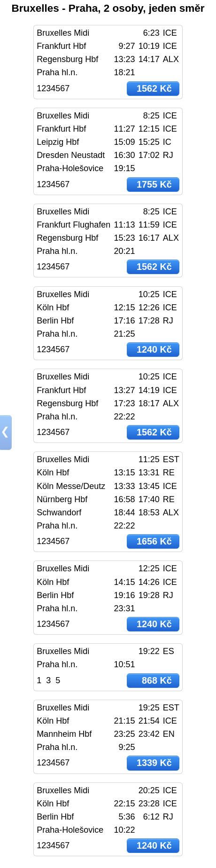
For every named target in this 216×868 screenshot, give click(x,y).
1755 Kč (154, 184)
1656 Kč (154, 541)
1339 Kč (154, 763)
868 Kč (157, 680)
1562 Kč (154, 88)
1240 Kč (154, 349)
